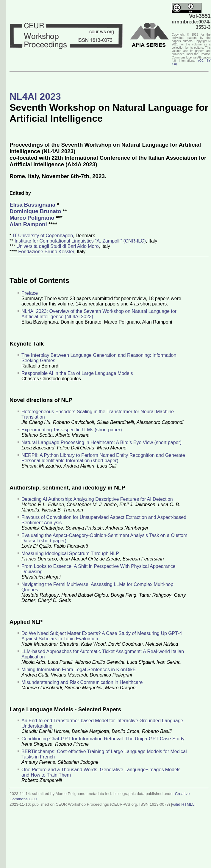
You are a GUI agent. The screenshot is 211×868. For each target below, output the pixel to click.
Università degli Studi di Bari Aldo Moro (58, 246)
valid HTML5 (183, 804)
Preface (30, 293)
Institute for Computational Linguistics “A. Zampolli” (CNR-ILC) (80, 241)
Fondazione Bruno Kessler (46, 252)
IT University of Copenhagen (43, 236)
